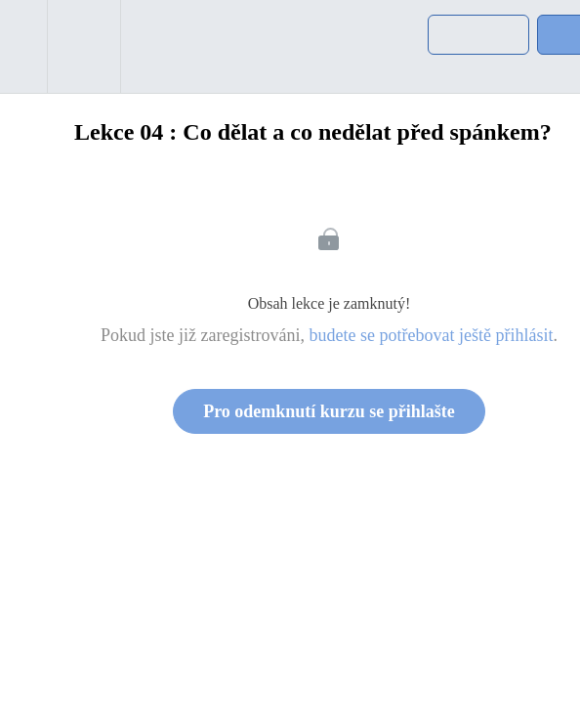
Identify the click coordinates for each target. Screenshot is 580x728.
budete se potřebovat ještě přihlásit (432, 335)
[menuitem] (83, 46)
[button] (23, 46)
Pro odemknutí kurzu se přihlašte (329, 411)
